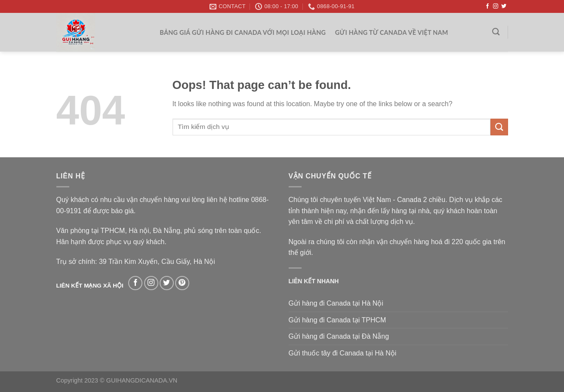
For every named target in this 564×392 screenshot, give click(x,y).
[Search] (496, 32)
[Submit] (499, 127)
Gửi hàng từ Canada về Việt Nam (392, 32)
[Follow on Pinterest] (182, 283)
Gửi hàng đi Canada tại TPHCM (337, 320)
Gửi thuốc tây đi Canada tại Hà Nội (343, 353)
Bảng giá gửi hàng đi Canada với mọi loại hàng (243, 32)
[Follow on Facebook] (487, 6)
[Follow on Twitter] (504, 6)
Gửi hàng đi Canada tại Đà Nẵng (339, 336)
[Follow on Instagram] (496, 6)
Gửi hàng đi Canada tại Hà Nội (336, 303)
